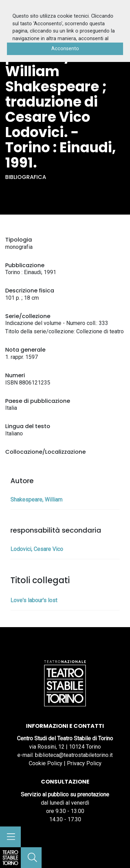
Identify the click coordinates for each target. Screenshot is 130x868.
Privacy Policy (84, 763)
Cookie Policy (46, 763)
